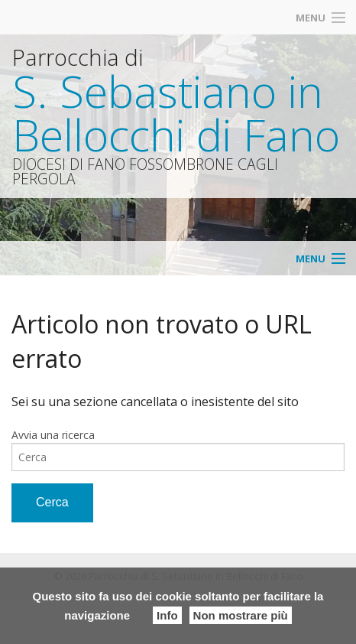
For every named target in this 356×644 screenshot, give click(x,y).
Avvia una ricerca (53, 435)
